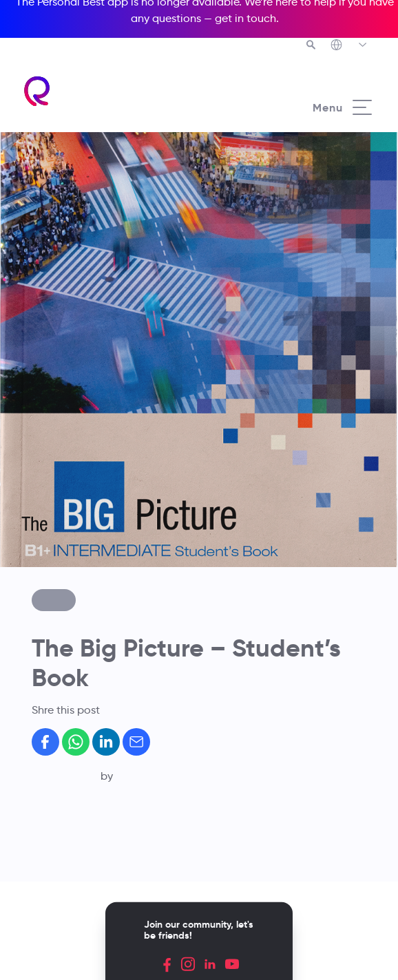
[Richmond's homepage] (38, 91)
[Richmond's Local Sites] (349, 46)
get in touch (245, 18)
